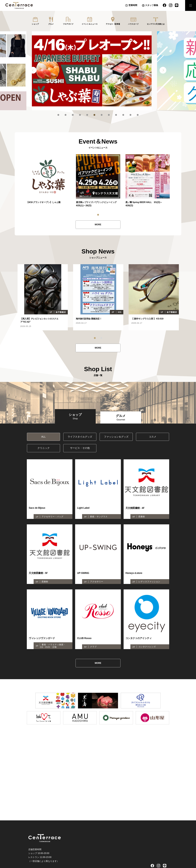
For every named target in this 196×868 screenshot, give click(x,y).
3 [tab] (73, 115)
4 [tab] (80, 115)
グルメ (51, 24)
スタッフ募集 (152, 5)
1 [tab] (58, 115)
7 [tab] (102, 115)
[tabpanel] (98, 71)
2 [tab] (66, 115)
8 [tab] (109, 115)
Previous (33, 70)
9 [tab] (116, 115)
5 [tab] (87, 115)
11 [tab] (130, 115)
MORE (98, 225)
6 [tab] (94, 115)
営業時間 (133, 5)
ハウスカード (133, 24)
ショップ (35, 24)
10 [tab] (123, 115)
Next (163, 70)
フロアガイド (68, 24)
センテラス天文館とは (156, 24)
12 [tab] (138, 115)
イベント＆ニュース (90, 24)
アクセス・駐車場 (113, 24)
